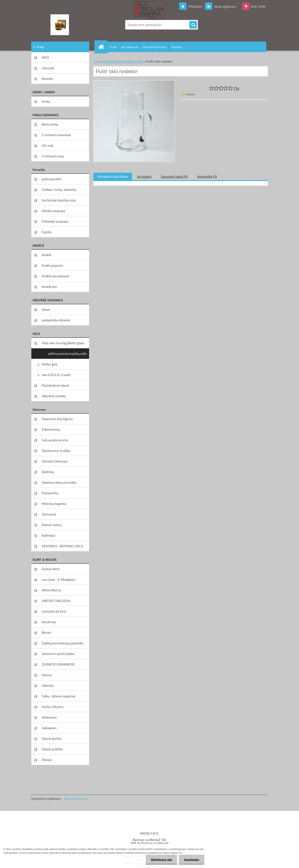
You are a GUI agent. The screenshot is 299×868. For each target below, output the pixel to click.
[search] (193, 25)
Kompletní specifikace (113, 176)
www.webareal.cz (76, 799)
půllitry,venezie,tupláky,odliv (67, 354)
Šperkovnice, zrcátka (56, 451)
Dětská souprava (53, 211)
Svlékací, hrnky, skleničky (59, 190)
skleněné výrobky (54, 396)
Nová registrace (225, 6)
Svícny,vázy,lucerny (55, 440)
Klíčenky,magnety (54, 504)
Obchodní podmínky (155, 47)
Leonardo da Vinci (54, 611)
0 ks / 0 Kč (258, 6)
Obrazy (47, 760)
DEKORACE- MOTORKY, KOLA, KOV (63, 547)
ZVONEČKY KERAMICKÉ (58, 664)
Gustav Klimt (51, 569)
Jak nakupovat (130, 47)
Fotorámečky (51, 429)
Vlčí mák (48, 145)
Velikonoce (49, 717)
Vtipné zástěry (52, 739)
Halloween (49, 728)
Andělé (47, 255)
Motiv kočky (50, 124)
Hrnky (46, 101)
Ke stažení (144, 176)
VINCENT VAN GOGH (56, 601)
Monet (46, 633)
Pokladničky (50, 493)
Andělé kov (49, 287)
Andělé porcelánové (55, 276)
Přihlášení (195, 6)
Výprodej (48, 68)
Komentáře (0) (207, 176)
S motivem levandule (56, 135)
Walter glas (50, 364)
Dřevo (46, 309)
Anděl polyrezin (52, 265)
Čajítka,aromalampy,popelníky (63, 643)
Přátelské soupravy (55, 221)
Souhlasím (192, 860)
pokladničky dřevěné (56, 320)
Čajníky (47, 232)
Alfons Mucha (51, 590)
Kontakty (177, 47)
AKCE (45, 57)
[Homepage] (103, 47)
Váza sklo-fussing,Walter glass (63, 343)
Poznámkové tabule (55, 385)
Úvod (97, 61)
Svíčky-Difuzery (53, 707)
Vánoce (47, 675)
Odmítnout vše (162, 860)
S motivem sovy (53, 156)
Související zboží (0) (174, 176)
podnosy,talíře (52, 179)
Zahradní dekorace (55, 461)
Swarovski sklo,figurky (57, 419)
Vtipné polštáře (52, 749)
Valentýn (48, 686)
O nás (113, 47)
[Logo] (60, 25)
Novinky (47, 79)
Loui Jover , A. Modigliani (59, 579)
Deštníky (48, 472)
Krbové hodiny (52, 525)
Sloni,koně (49, 514)
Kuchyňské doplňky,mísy (59, 200)
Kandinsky (49, 622)
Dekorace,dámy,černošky (59, 482)
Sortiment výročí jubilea (58, 654)
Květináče (48, 535)
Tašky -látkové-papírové (59, 696)
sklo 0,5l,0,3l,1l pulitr (56, 375)
